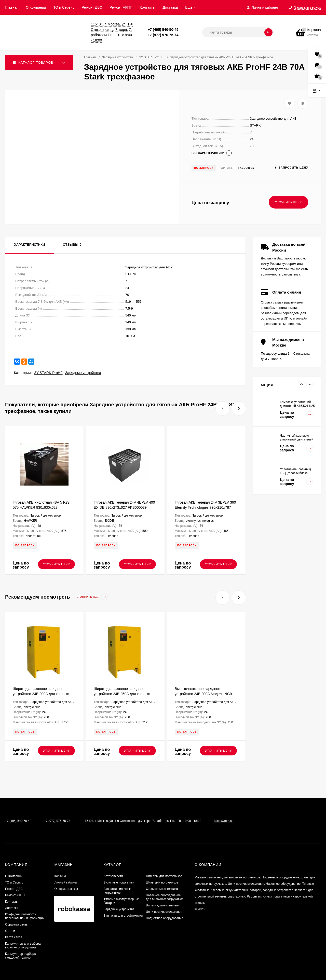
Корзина (60, 876)
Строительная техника (162, 889)
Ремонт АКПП (121, 7)
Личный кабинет (66, 882)
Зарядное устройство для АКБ (149, 267)
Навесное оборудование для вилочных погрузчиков (165, 897)
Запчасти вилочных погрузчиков (118, 891)
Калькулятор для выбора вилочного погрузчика (23, 946)
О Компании (36, 7)
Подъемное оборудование (165, 918)
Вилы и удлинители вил (163, 905)
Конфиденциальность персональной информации (25, 916)
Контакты (147, 7)
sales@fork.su (224, 821)
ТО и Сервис (64, 7)
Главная (12, 7)
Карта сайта (14, 937)
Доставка (170, 7)
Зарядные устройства (83, 373)
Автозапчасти (113, 876)
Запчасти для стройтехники (123, 916)
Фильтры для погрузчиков (164, 876)
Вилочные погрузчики (119, 882)
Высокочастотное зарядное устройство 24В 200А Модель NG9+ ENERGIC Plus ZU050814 (204, 694)
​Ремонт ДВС (92, 7)
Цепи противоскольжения (164, 912)
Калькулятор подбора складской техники (20, 956)
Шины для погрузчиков (162, 882)
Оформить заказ (66, 889)
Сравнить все (92, 597)
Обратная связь (16, 924)
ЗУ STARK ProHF (49, 373)
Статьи (10, 931)
